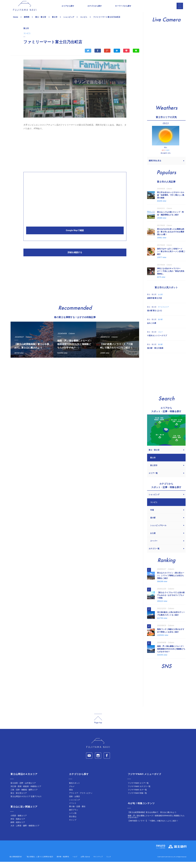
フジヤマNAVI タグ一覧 (137, 796)
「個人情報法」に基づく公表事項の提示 (39, 863)
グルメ (72, 793)
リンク (109, 863)
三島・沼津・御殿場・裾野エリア (24, 796)
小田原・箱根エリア (19, 822)
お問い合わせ (85, 863)
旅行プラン (74, 816)
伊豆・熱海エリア (18, 825)
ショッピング (75, 806)
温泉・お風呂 (75, 803)
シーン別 (73, 819)
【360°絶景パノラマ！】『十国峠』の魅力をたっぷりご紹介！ (153, 827)
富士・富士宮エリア (19, 799)
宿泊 (71, 796)
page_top (98, 725)
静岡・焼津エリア (18, 828)
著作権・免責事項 (63, 863)
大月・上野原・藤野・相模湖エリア (25, 832)
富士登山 (73, 823)
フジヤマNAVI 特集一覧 (137, 799)
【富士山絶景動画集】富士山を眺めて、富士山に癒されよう (152, 818)
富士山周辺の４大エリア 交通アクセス (26, 803)
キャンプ (73, 826)
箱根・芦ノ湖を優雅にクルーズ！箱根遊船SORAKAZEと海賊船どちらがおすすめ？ (156, 823)
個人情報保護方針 (16, 863)
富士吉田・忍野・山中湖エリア (23, 789)
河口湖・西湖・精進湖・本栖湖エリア (26, 793)
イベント (73, 809)
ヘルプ (75, 863)
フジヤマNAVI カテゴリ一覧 (139, 793)
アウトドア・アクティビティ (81, 799)
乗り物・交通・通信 (77, 813)
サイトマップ (98, 863)
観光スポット (75, 789)
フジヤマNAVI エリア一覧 (138, 789)
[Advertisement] (75, 156)
